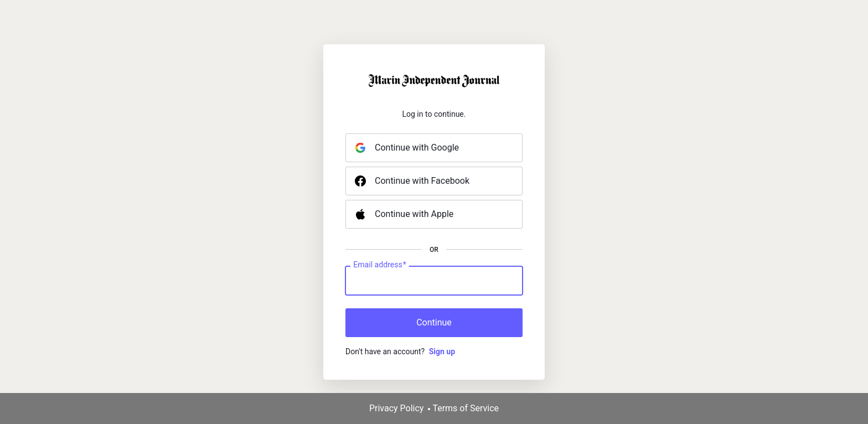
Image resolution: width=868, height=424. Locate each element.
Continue (434, 322)
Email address (379, 265)
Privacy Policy (397, 408)
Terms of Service (466, 408)
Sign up (442, 351)
